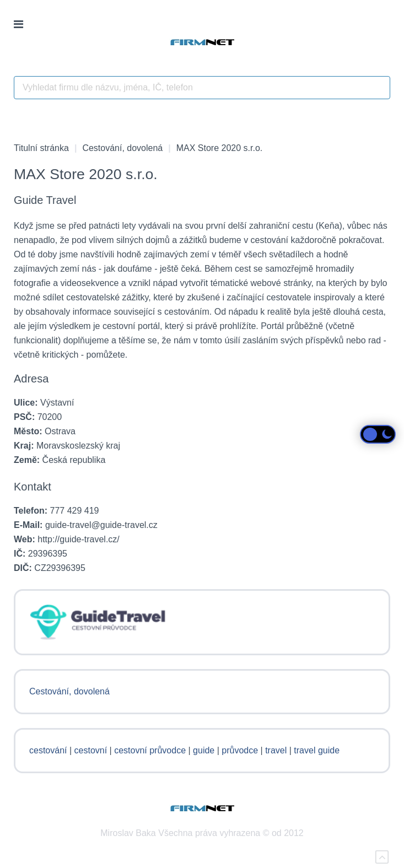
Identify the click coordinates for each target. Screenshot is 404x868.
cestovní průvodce (150, 750)
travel (276, 750)
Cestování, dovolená (122, 148)
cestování (48, 750)
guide (204, 750)
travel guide (317, 750)
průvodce (240, 750)
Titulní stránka (41, 148)
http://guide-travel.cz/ (79, 539)
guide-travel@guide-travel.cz (101, 525)
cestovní (91, 750)
